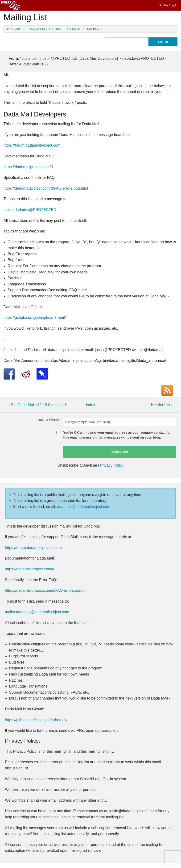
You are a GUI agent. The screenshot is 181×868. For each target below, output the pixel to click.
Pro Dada (14, 29)
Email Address (48, 420)
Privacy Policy (112, 465)
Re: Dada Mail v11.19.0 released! (39, 405)
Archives (73, 29)
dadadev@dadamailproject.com (84, 507)
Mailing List (95, 29)
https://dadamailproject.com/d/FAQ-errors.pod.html (46, 188)
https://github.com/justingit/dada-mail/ (35, 318)
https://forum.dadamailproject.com (32, 145)
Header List (161, 405)
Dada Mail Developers (44, 29)
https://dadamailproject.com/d (28, 167)
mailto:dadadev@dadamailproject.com (37, 612)
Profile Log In (168, 5)
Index (90, 405)
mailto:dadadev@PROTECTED (30, 210)
